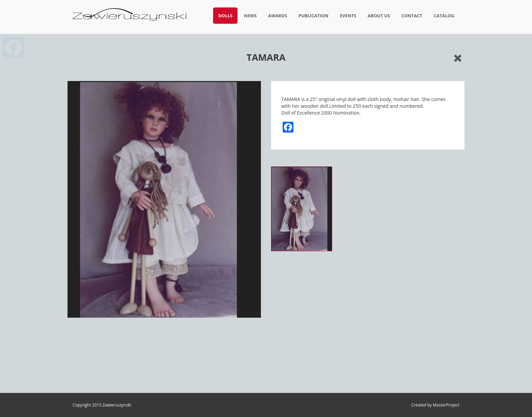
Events (348, 16)
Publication (313, 16)
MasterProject (446, 405)
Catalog (444, 16)
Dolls (225, 16)
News (250, 16)
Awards (278, 16)
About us (379, 16)
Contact (412, 16)
